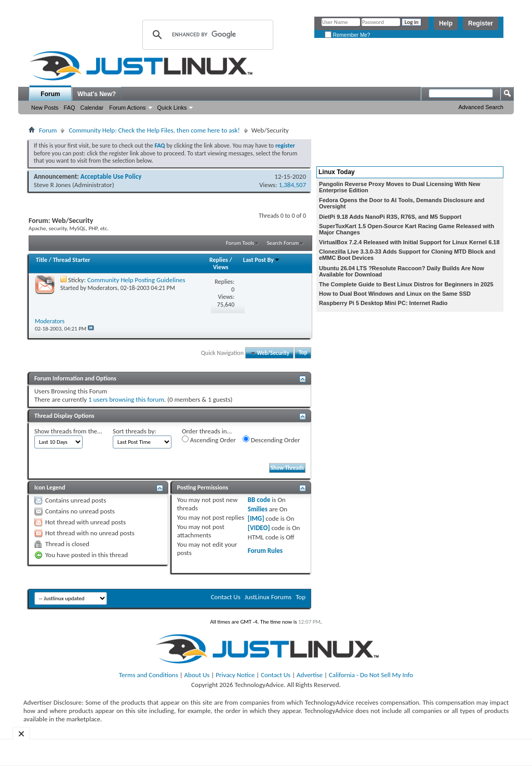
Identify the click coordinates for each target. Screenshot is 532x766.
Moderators (103, 288)
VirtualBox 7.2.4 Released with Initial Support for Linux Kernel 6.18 (409, 242)
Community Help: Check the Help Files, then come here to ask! (154, 130)
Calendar (92, 108)
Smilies (258, 509)
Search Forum (283, 243)
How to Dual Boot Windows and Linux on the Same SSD (395, 294)
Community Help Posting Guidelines (136, 280)
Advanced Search (481, 107)
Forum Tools (240, 243)
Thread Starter (72, 260)
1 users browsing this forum (126, 399)
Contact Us (226, 597)
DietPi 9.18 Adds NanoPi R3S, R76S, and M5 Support (390, 217)
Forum (50, 94)
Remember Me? (347, 35)
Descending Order (271, 440)
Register (481, 23)
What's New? (97, 94)
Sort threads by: (135, 431)
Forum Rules (265, 551)
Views (221, 267)
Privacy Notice (235, 675)
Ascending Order (209, 440)
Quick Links (172, 108)
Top (303, 353)
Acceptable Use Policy (111, 176)
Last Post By (262, 260)
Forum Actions (127, 108)
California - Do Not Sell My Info (371, 675)
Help (446, 23)
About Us (197, 675)
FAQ (70, 108)
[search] (206, 35)
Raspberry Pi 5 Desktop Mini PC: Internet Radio (383, 303)
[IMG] (256, 518)
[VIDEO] (259, 528)
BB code (259, 500)
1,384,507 (292, 185)
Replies (219, 260)
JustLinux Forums (268, 597)
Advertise (310, 675)
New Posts (45, 108)
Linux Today (337, 172)
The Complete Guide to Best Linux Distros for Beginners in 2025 (406, 284)
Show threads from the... (68, 431)
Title (42, 260)
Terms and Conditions (149, 675)
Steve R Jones (52, 185)
